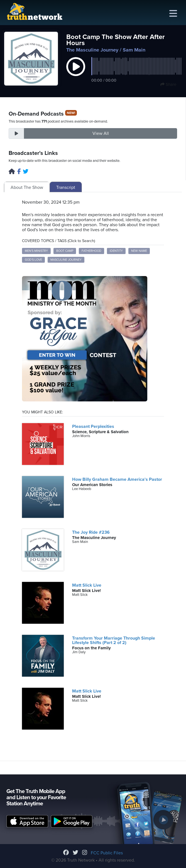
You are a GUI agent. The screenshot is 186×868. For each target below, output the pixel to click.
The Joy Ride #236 (91, 532)
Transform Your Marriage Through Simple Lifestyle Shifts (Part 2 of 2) (114, 640)
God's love (33, 260)
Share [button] (168, 84)
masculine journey (66, 260)
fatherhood (91, 251)
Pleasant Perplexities (93, 426)
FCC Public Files (107, 853)
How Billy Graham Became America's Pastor (117, 479)
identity (116, 251)
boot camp (65, 251)
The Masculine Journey (92, 50)
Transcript (66, 187)
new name (139, 251)
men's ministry (36, 251)
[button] (76, 72)
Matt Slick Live (87, 585)
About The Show (27, 187)
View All (101, 133)
